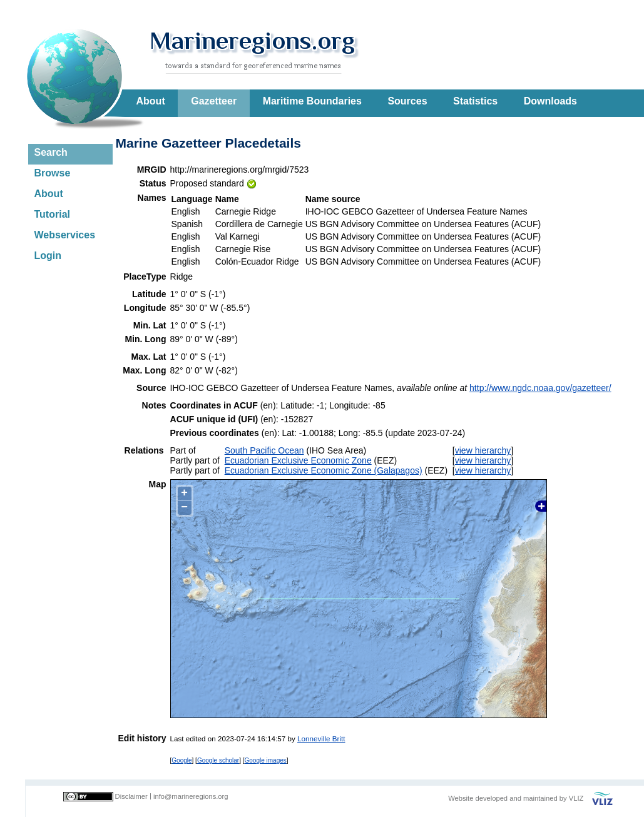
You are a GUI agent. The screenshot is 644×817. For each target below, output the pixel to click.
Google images (266, 760)
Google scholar (218, 760)
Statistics (475, 101)
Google (181, 760)
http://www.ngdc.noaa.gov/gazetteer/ (540, 388)
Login (48, 256)
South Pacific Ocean (264, 450)
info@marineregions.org (191, 796)
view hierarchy (483, 450)
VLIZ (576, 798)
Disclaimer (131, 796)
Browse (53, 173)
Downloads (550, 101)
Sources (407, 101)
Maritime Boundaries (312, 101)
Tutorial (52, 214)
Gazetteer (214, 101)
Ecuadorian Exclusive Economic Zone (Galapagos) (324, 470)
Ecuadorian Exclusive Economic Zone (298, 460)
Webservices (65, 235)
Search (51, 152)
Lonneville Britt (321, 738)
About (151, 101)
